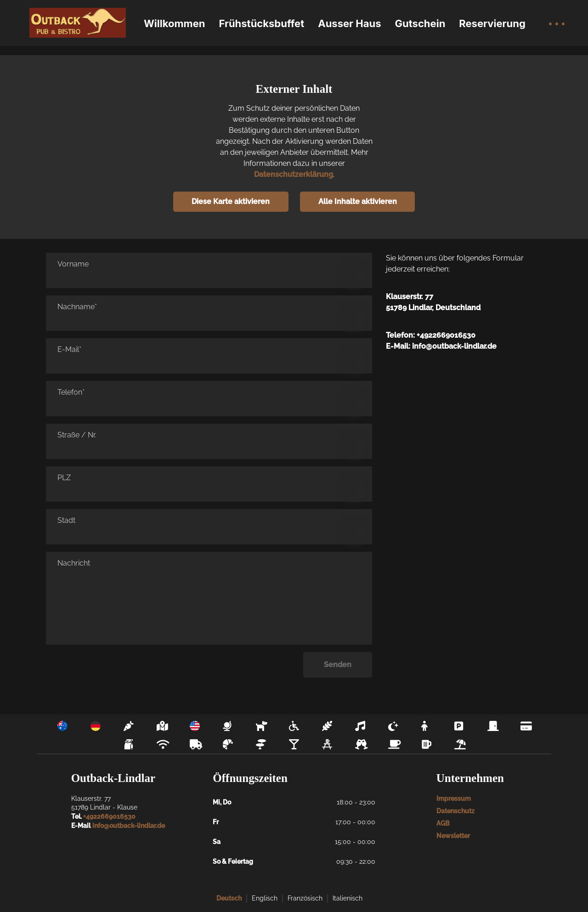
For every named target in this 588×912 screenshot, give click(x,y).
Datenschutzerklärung (294, 174)
